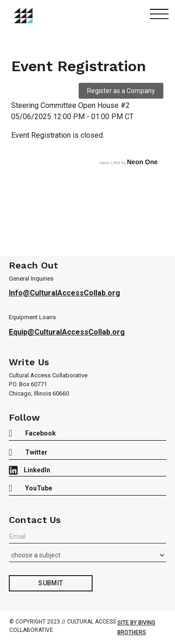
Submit (50, 583)
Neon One (142, 162)
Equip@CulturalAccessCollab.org (67, 332)
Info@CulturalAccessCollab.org (64, 293)
